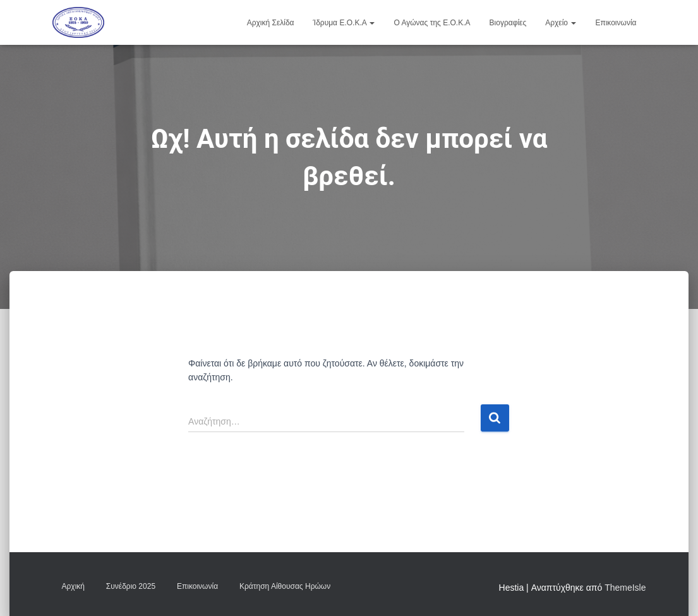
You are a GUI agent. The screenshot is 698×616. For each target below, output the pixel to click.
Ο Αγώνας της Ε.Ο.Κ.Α (432, 23)
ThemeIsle (625, 588)
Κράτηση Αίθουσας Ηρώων (285, 586)
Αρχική (73, 586)
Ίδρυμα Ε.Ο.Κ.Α (344, 23)
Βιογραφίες (508, 23)
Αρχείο (561, 23)
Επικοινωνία (616, 23)
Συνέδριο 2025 (131, 586)
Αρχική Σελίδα (271, 23)
